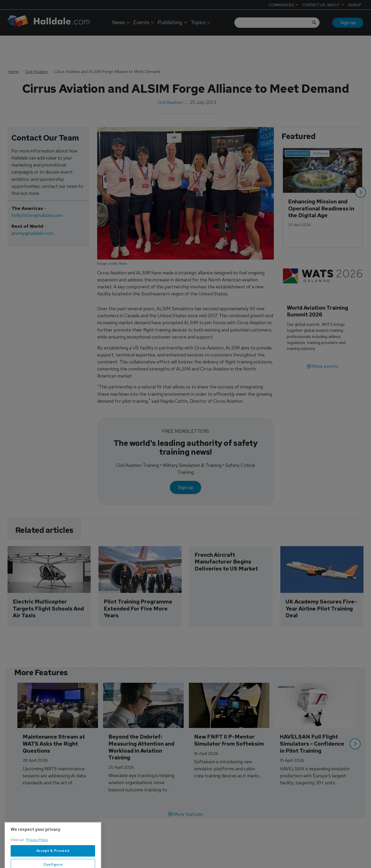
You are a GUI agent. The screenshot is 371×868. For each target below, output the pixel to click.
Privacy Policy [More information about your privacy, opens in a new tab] (37, 856)
